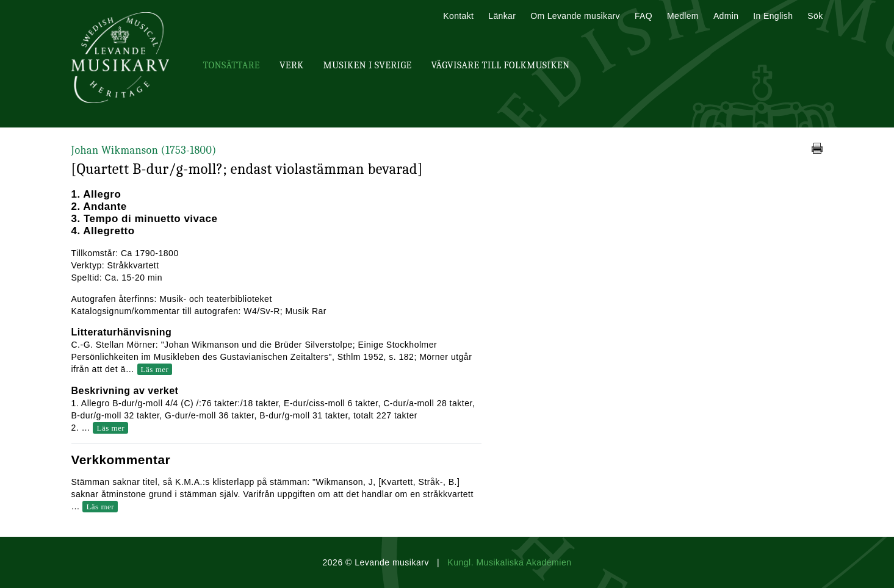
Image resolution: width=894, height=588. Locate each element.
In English (773, 16)
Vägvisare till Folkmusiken (500, 65)
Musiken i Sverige (368, 65)
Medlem (683, 16)
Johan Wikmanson (144, 150)
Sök (815, 16)
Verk (292, 65)
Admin (726, 16)
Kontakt (458, 16)
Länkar (502, 16)
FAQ (643, 16)
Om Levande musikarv (575, 16)
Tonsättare (232, 65)
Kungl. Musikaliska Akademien (509, 562)
